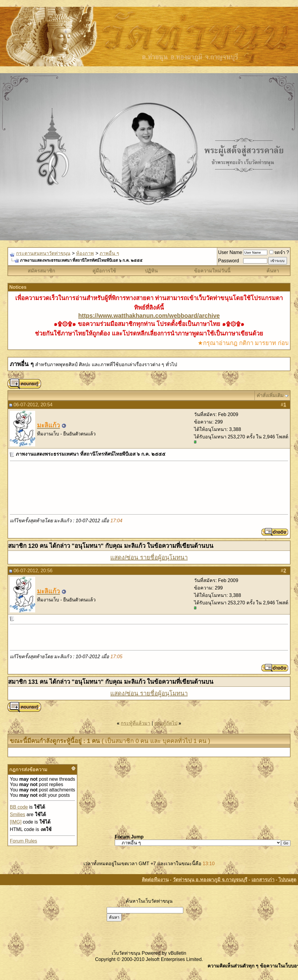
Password (229, 261)
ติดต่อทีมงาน (155, 880)
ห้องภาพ (85, 253)
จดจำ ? (279, 252)
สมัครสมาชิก (41, 271)
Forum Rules (24, 841)
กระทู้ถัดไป (166, 723)
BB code (19, 807)
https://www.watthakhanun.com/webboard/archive (149, 316)
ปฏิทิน (151, 271)
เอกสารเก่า (263, 880)
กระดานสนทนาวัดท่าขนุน (43, 253)
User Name (230, 252)
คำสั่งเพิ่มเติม (270, 395)
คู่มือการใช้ (104, 271)
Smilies (18, 814)
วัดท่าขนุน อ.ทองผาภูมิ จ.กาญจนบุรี (210, 880)
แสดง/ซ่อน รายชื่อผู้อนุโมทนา (149, 557)
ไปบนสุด (287, 880)
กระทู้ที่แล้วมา (135, 723)
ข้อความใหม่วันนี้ (212, 271)
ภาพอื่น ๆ (109, 253)
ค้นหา (273, 271)
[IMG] (16, 822)
